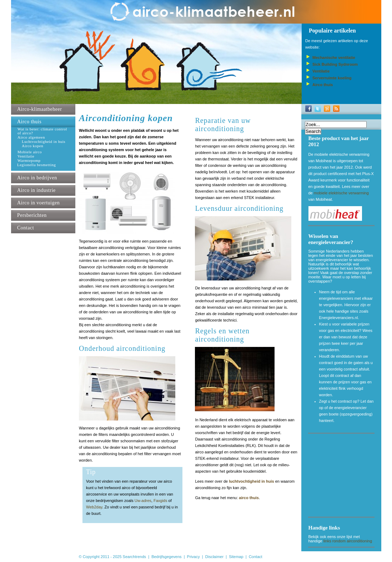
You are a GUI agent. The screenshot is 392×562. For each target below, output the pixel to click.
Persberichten (32, 215)
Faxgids (160, 501)
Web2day (94, 507)
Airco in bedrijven (37, 178)
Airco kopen (32, 146)
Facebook (308, 109)
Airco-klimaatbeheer (39, 109)
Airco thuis (29, 122)
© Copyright (89, 557)
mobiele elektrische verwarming (341, 193)
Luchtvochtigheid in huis (44, 142)
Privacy (194, 557)
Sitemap (236, 557)
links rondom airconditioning (348, 541)
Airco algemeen (31, 137)
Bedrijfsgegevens (166, 557)
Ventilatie (26, 156)
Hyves (327, 109)
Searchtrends (134, 557)
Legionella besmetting (37, 165)
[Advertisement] (344, 477)
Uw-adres (143, 501)
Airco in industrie (36, 190)
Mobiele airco (30, 152)
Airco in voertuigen (38, 203)
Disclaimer (214, 557)
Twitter (318, 109)
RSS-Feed (336, 109)
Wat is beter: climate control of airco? (42, 131)
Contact (26, 228)
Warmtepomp (29, 161)
